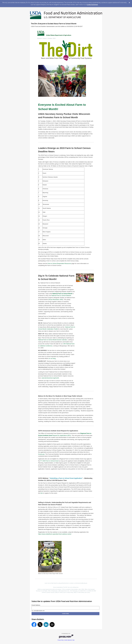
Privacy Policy (61, 640)
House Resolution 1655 (56, 300)
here (77, 587)
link (42, 493)
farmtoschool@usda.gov (82, 583)
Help (73, 640)
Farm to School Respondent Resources (59, 263)
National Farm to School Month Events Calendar (52, 340)
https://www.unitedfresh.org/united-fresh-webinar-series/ (55, 534)
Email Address (36, 605)
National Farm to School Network (61, 296)
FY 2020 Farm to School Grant (50, 461)
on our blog (52, 358)
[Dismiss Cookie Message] (129, 3)
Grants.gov (41, 454)
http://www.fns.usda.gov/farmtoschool (60, 583)
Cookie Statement (92, 5)
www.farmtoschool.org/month (50, 378)
